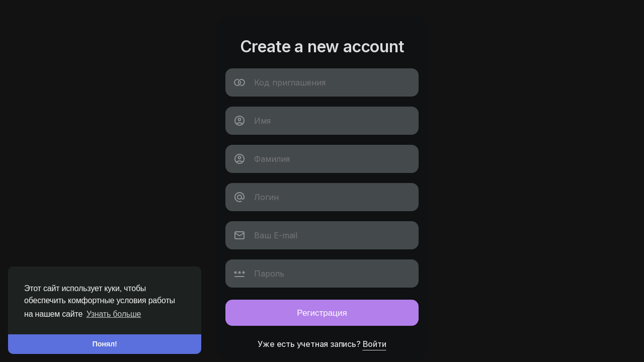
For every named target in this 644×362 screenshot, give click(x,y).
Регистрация (322, 312)
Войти (375, 344)
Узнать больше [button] (114, 314)
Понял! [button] (105, 344)
